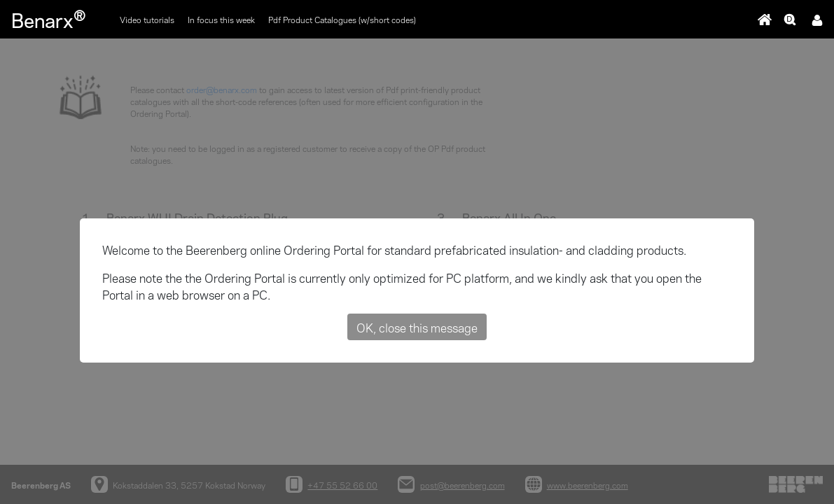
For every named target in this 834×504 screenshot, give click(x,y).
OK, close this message (417, 327)
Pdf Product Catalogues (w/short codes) (342, 19)
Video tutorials (147, 19)
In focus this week (221, 19)
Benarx (49, 19)
